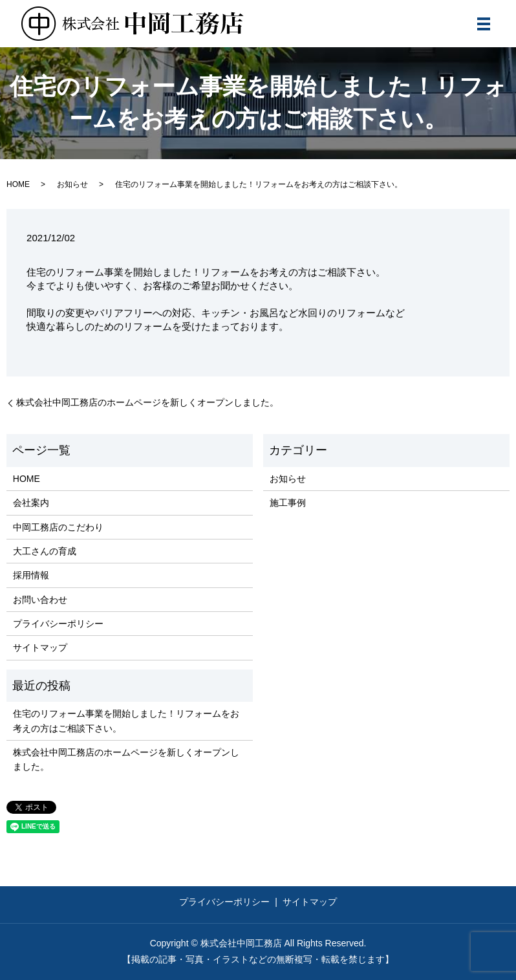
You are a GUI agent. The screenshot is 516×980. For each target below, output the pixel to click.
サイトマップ (40, 648)
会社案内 (31, 503)
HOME (18, 184)
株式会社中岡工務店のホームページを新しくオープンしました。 (147, 402)
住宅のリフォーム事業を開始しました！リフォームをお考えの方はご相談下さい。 (126, 721)
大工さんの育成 (45, 551)
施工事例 (288, 503)
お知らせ (72, 184)
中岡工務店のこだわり (58, 527)
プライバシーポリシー (58, 624)
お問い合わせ (40, 600)
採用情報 (31, 575)
